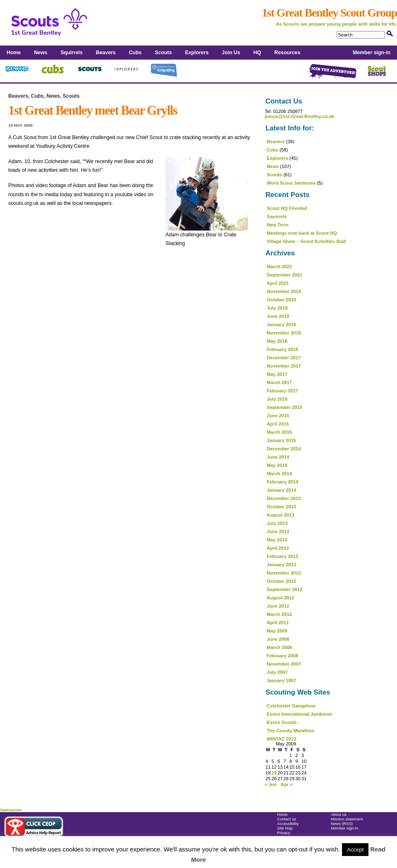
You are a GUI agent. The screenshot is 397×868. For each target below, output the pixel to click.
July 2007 (277, 672)
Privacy (283, 833)
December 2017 (284, 358)
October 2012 (281, 581)
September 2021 (285, 275)
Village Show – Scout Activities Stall (306, 241)
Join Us (231, 53)
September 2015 (285, 407)
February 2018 (282, 349)
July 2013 (277, 523)
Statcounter (11, 810)
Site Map (285, 828)
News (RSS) (342, 824)
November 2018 (284, 333)
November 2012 (284, 573)
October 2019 (281, 300)
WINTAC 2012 (282, 739)
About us (339, 814)
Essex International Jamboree (300, 714)
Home (14, 53)
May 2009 (277, 631)
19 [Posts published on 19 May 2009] (274, 773)
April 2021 (278, 283)
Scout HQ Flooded (287, 208)
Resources (287, 53)
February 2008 (282, 656)
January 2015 (281, 440)
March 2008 (279, 647)
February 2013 (282, 556)
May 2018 (277, 341)
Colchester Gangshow (291, 706)
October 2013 (281, 507)
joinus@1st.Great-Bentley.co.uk (299, 116)
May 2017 (277, 374)
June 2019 (278, 316)
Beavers (106, 53)
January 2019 (281, 325)
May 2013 (277, 540)
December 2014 (284, 449)
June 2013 (278, 531)
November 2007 (284, 664)
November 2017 (284, 366)
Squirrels (71, 53)
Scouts (163, 53)
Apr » (287, 784)
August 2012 (281, 598)
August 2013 (281, 515)
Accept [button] (355, 850)
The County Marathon (291, 731)
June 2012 (278, 606)
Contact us (287, 819)
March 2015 (279, 432)
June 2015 (278, 416)
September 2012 (285, 589)
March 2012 (279, 614)
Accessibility (288, 824)
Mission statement (347, 819)
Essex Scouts (282, 722)
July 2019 (277, 308)
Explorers (197, 53)
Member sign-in (372, 53)
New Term (278, 225)
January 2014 (281, 490)
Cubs (135, 53)
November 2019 (284, 291)
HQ (257, 53)
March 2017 (279, 382)
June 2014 (278, 457)
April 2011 (278, 623)
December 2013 (284, 498)
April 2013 (278, 548)
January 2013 (281, 565)
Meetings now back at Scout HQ (302, 233)
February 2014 (282, 482)
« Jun (271, 784)
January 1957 (281, 680)
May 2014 (277, 465)
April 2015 (278, 424)
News (41, 53)
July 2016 (277, 399)
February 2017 (282, 391)
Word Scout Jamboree (291, 183)
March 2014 (279, 474)
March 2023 (279, 267)
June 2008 (278, 639)
